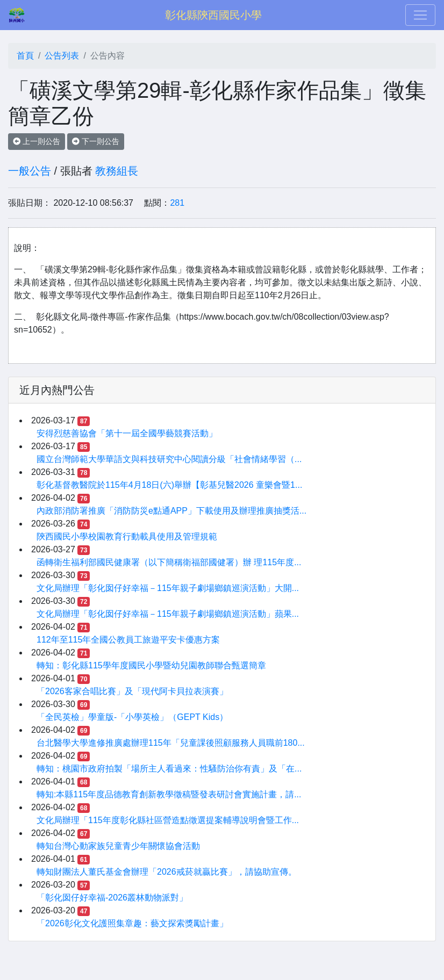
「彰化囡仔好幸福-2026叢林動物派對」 (112, 898)
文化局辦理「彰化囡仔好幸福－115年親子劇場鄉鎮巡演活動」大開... (168, 588)
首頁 (25, 56)
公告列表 (62, 56)
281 (177, 203)
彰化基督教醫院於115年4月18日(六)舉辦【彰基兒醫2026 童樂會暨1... (169, 485)
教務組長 (117, 171)
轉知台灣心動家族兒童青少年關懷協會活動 (118, 846)
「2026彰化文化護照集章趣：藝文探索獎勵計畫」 (132, 923)
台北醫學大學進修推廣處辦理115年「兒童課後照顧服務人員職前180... (171, 743)
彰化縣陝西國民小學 (213, 15)
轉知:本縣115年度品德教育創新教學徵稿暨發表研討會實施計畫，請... (169, 794)
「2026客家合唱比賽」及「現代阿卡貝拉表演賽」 (132, 691)
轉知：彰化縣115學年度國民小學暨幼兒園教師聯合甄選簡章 (151, 665)
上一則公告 (37, 141)
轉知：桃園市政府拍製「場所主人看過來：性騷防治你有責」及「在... (169, 769)
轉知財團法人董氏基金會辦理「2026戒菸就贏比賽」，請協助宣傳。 (167, 872)
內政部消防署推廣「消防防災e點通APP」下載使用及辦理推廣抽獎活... (171, 511)
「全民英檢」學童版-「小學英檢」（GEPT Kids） (132, 717)
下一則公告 (96, 141)
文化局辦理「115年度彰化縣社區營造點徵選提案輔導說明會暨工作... (168, 820)
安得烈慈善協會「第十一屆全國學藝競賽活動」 (127, 433)
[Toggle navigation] (420, 15)
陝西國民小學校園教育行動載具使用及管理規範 (127, 536)
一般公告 (30, 171)
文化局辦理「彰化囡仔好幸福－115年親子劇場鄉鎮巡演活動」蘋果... (168, 614)
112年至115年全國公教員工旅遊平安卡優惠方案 (128, 640)
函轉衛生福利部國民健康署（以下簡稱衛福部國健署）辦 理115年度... (169, 562)
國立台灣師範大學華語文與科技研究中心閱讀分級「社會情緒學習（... (169, 459)
